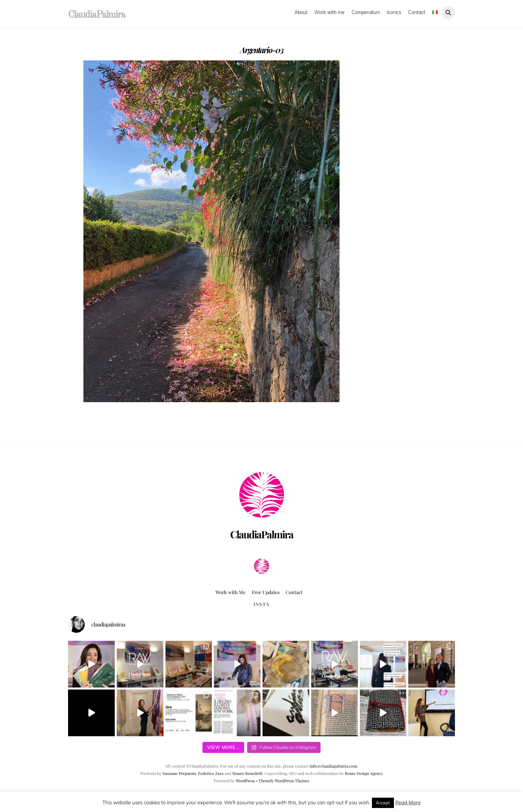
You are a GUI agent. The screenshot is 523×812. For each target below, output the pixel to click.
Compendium (366, 12)
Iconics (394, 12)
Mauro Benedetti (247, 773)
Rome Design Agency (364, 773)
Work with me (329, 12)
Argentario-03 (262, 50)
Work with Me (230, 592)
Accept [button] (383, 803)
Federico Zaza (211, 773)
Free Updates (266, 592)
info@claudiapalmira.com (333, 766)
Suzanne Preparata (179, 773)
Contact (417, 12)
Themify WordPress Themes (284, 781)
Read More (408, 802)
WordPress (245, 781)
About (301, 12)
